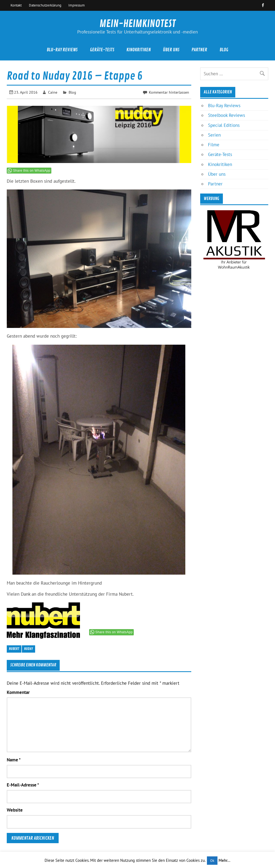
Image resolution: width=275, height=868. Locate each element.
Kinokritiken (139, 50)
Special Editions (224, 125)
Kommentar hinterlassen (169, 92)
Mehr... (224, 860)
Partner (199, 50)
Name (14, 760)
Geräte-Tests (102, 50)
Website (15, 810)
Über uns (171, 50)
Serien (214, 135)
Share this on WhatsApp (32, 171)
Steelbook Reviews (227, 115)
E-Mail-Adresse (23, 785)
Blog (224, 50)
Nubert (14, 649)
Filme (214, 145)
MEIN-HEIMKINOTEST (137, 24)
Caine (53, 92)
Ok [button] (212, 861)
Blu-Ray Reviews (62, 50)
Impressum (77, 5)
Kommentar (18, 692)
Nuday (28, 649)
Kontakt (16, 5)
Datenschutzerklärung (45, 5)
